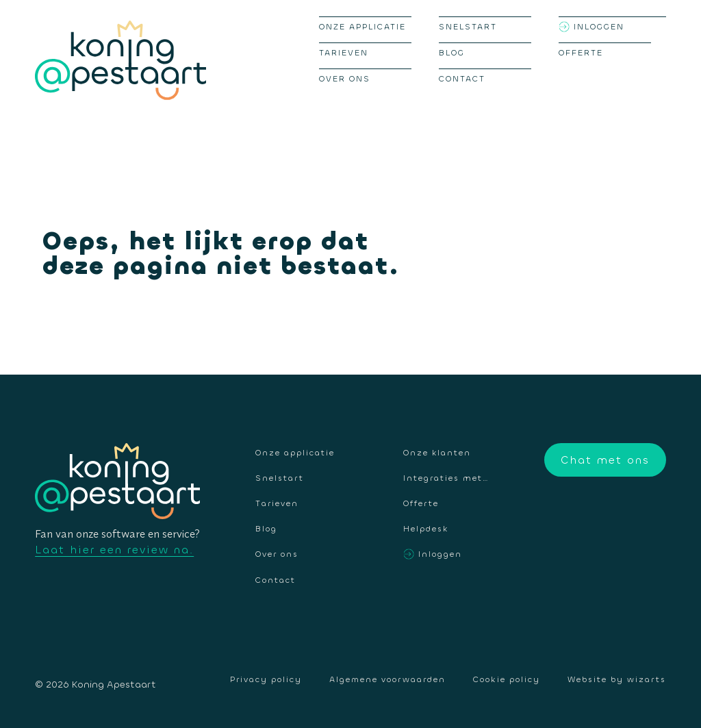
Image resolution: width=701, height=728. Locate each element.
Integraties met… (446, 478)
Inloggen (599, 27)
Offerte (581, 53)
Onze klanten (437, 452)
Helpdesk (426, 528)
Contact (462, 79)
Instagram (624, 514)
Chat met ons (605, 460)
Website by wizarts (617, 679)
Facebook (593, 514)
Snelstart (468, 27)
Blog (452, 53)
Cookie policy (507, 679)
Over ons (345, 79)
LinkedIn (656, 514)
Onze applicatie (362, 27)
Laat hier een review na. (114, 550)
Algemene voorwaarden (387, 679)
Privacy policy (266, 679)
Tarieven (344, 53)
